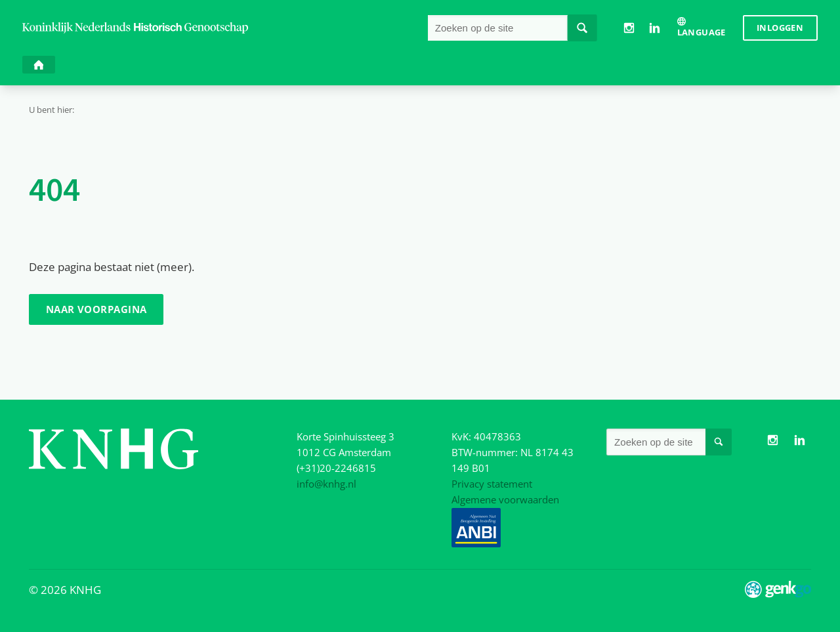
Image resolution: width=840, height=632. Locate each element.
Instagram (629, 28)
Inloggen (780, 28)
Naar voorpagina (96, 309)
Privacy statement (492, 484)
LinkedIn (654, 28)
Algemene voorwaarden (505, 499)
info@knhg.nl (326, 484)
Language (702, 32)
